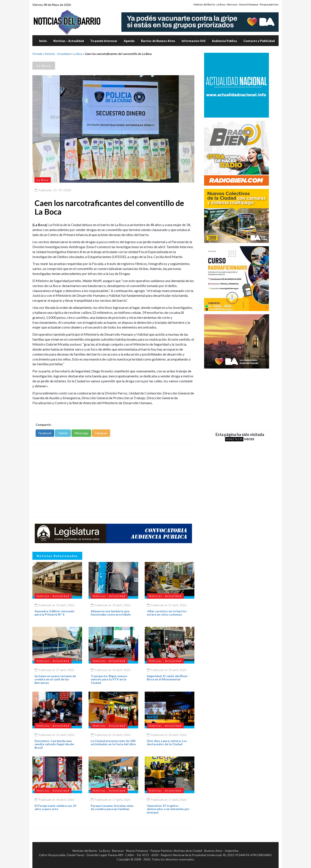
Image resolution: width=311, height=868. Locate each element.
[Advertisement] (113, 480)
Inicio (43, 41)
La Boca (78, 54)
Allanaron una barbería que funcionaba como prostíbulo (111, 613)
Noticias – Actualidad (69, 41)
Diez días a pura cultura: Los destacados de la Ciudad (167, 742)
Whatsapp (81, 433)
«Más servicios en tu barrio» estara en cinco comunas (167, 613)
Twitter (63, 433)
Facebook (45, 433)
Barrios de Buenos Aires (158, 41)
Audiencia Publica (224, 41)
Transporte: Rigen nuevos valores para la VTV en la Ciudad (109, 679)
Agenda (129, 41)
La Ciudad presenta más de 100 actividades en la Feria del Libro (113, 742)
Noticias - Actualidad (58, 54)
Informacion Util (194, 41)
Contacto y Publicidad (259, 41)
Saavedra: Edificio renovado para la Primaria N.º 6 (55, 613)
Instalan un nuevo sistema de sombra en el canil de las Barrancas (55, 679)
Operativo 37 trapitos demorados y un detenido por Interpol (168, 809)
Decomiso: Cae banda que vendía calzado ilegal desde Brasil (54, 744)
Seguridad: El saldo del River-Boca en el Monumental (168, 678)
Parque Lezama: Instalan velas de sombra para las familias (112, 807)
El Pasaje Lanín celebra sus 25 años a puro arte (55, 807)
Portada (37, 54)
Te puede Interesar (104, 41)
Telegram (101, 433)
